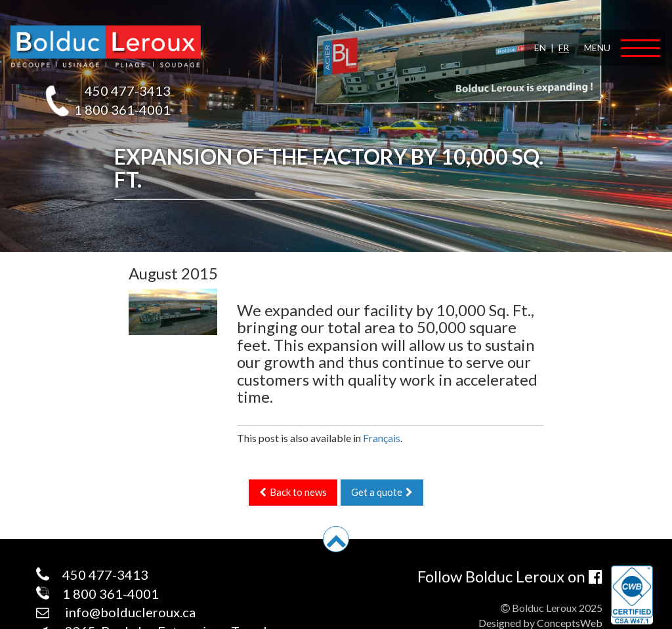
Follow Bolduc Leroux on (510, 576)
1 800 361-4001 (122, 110)
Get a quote (382, 492)
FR (564, 48)
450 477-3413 (128, 91)
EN (540, 48)
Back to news (293, 492)
